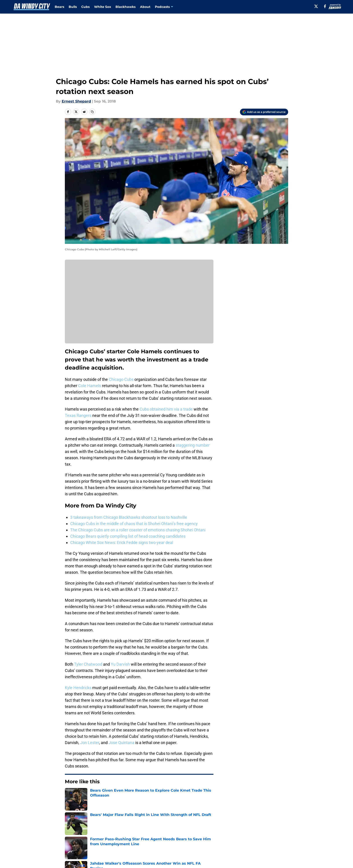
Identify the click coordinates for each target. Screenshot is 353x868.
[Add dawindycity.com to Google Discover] (264, 112)
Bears (59, 7)
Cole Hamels (90, 386)
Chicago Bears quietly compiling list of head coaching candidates (128, 536)
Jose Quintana (121, 743)
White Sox (103, 7)
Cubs (85, 7)
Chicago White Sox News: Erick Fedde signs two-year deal (122, 542)
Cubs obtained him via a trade (166, 409)
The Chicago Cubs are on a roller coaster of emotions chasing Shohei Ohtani (138, 530)
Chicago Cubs (121, 379)
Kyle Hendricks (78, 688)
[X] (316, 6)
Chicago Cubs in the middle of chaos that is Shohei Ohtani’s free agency (134, 524)
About (145, 7)
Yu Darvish (120, 664)
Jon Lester (90, 743)
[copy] (92, 112)
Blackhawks (126, 7)
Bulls (73, 7)
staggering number (193, 445)
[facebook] (325, 6)
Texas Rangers (78, 415)
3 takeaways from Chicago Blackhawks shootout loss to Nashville (129, 517)
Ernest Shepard (76, 101)
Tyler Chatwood (88, 664)
